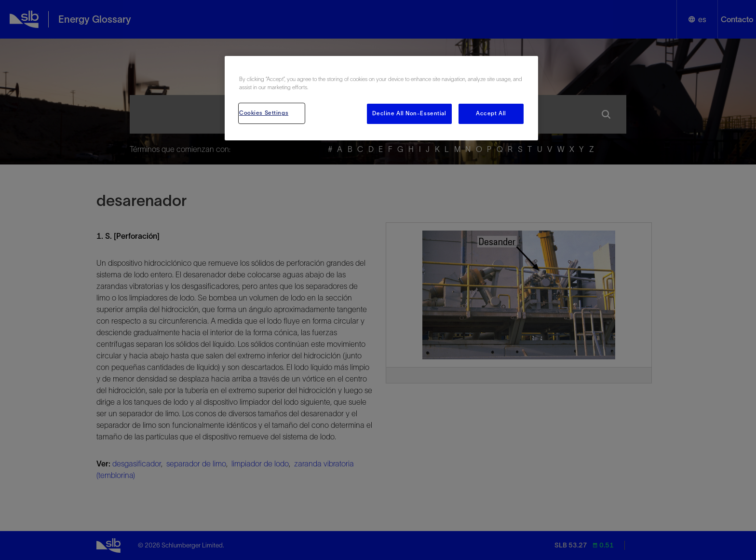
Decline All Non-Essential (409, 113)
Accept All (491, 113)
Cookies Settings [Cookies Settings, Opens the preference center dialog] (264, 113)
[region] (381, 98)
